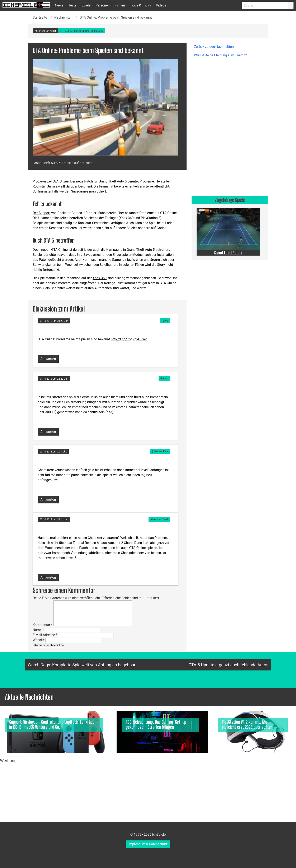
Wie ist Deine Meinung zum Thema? (220, 55)
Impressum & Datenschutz (148, 844)
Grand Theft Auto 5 (141, 250)
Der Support (42, 213)
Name (38, 630)
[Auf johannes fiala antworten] (48, 498)
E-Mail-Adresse (45, 635)
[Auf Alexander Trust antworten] (48, 576)
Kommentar (43, 625)
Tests (72, 5)
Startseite (40, 17)
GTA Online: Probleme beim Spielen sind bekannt (116, 17)
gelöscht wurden (61, 260)
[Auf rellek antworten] (48, 358)
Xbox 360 (100, 278)
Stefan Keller (49, 31)
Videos (161, 5)
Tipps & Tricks (140, 5)
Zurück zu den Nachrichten (214, 47)
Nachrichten (63, 17)
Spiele (86, 5)
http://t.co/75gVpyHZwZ (129, 339)
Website (39, 640)
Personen (102, 5)
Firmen (120, 5)
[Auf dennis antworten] (48, 430)
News (59, 5)
